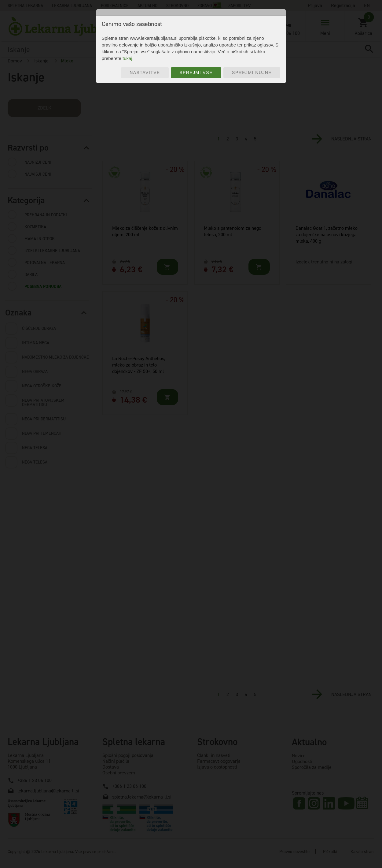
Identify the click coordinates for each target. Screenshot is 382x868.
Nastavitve (145, 73)
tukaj (127, 58)
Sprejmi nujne (252, 73)
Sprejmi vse (196, 73)
